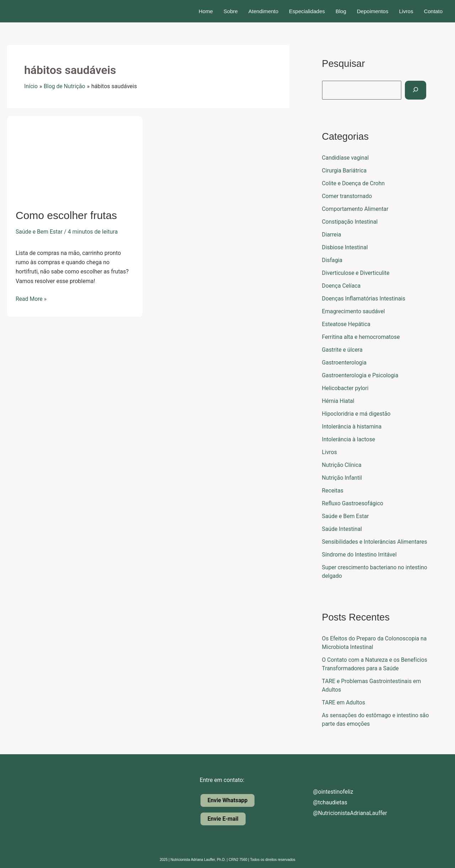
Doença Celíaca (342, 286)
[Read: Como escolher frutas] (75, 157)
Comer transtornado (347, 196)
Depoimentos (373, 11)
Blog (341, 11)
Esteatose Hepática (347, 324)
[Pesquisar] (416, 90)
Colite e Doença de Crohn (354, 183)
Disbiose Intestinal (345, 247)
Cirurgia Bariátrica (345, 171)
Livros (406, 11)
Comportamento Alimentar (356, 209)
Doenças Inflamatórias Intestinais (364, 299)
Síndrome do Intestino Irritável (360, 555)
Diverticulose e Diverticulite (356, 273)
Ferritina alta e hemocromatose (362, 337)
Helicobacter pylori (346, 388)
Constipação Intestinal (350, 222)
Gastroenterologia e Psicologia (361, 375)
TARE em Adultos (344, 702)
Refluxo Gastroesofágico (353, 503)
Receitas (333, 491)
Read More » (31, 298)
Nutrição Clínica (342, 465)
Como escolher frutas (66, 215)
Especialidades (307, 11)
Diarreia (332, 235)
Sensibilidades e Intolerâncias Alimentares (376, 542)
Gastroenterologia (345, 363)
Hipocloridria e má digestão (357, 414)
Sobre (231, 11)
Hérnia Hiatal (339, 401)
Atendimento (263, 11)
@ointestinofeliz (328, 792)
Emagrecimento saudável (354, 311)
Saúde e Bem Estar (39, 232)
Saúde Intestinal (342, 529)
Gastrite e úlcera (343, 350)
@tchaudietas (325, 802)
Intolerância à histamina (352, 427)
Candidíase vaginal (346, 158)
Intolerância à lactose (349, 439)
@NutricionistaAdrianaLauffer (345, 813)
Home (206, 11)
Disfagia (333, 260)
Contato (433, 11)
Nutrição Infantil (342, 478)
